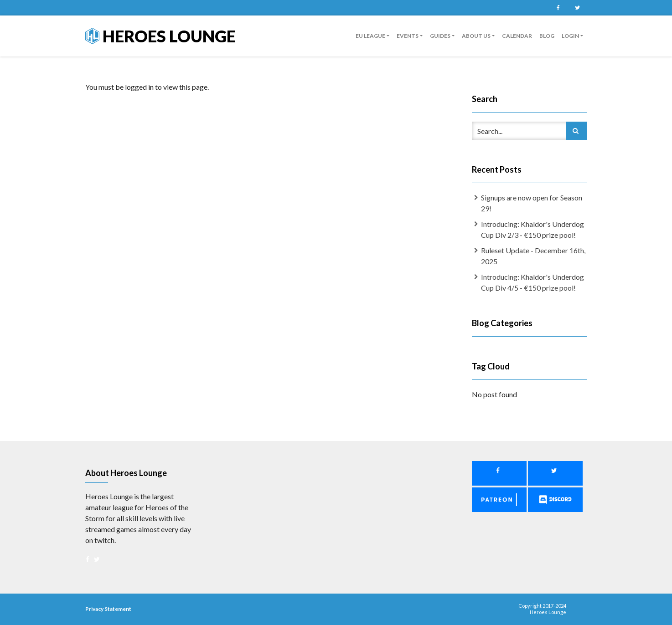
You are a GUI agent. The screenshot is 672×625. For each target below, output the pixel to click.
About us (476, 36)
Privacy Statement (108, 609)
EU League (370, 36)
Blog (547, 36)
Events (408, 36)
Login (570, 36)
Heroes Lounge (160, 36)
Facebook (558, 8)
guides (440, 36)
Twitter (577, 8)
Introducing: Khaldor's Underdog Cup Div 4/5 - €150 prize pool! (532, 282)
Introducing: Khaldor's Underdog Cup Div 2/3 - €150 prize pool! (532, 229)
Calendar (517, 36)
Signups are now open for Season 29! (532, 203)
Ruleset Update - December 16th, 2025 (533, 256)
